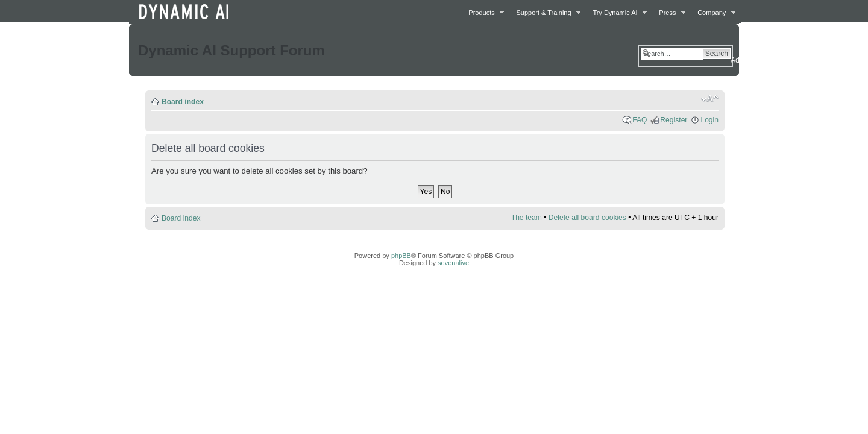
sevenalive (453, 263)
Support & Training (546, 12)
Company (713, 12)
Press (669, 12)
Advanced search (759, 60)
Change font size (710, 99)
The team (527, 218)
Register (674, 120)
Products (483, 12)
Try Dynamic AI (617, 12)
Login (709, 120)
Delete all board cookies (587, 218)
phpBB (401, 256)
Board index (183, 102)
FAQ (640, 120)
